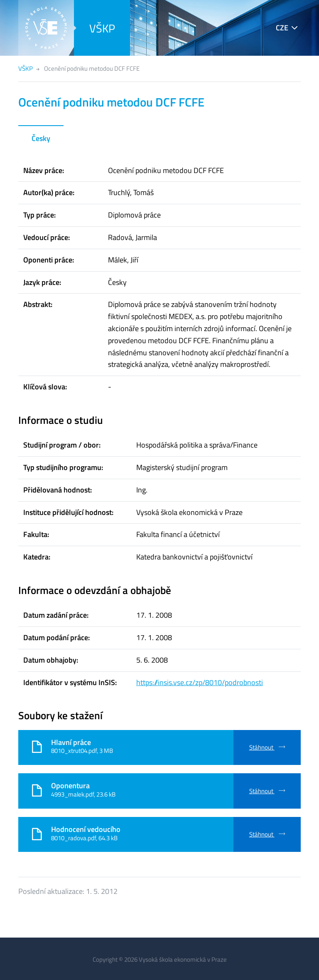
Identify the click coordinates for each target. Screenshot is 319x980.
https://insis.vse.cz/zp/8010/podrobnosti (200, 682)
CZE (282, 28)
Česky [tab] (41, 138)
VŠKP (102, 28)
